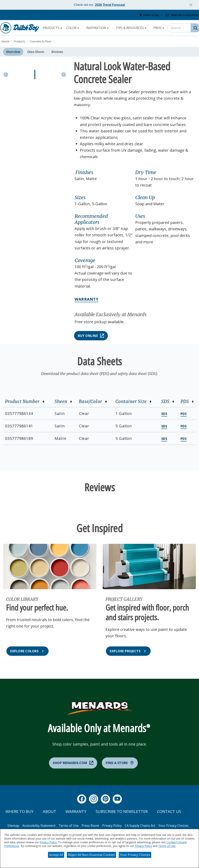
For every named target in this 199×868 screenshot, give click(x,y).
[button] (104, 172)
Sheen (63, 401)
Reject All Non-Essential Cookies (91, 855)
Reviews (57, 52)
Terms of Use (167, 846)
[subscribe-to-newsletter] (182, 15)
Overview (13, 52)
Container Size (134, 401)
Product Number (25, 401)
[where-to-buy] (148, 15)
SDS (168, 401)
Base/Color (93, 401)
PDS (187, 401)
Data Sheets (36, 52)
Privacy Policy (48, 842)
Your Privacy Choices (135, 855)
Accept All (56, 855)
